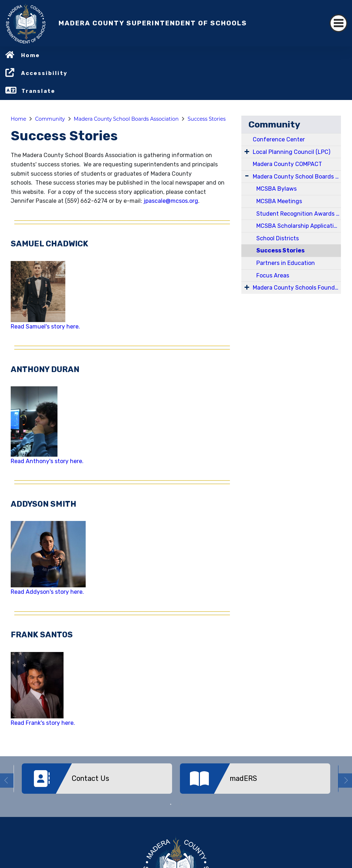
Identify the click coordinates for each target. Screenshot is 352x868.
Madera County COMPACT (287, 164)
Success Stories (207, 119)
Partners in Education (286, 263)
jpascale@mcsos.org (170, 201)
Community (50, 119)
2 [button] (181, 804)
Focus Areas (273, 275)
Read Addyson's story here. (47, 592)
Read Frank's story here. (43, 723)
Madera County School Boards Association (126, 119)
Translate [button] (38, 91)
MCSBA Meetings (279, 201)
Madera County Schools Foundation (297, 288)
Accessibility (44, 73)
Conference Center (279, 139)
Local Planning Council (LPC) (291, 152)
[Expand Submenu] (247, 151)
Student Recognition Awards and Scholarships (299, 214)
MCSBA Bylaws (276, 189)
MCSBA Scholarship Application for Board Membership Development (299, 226)
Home (31, 55)
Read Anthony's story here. (47, 461)
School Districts (278, 238)
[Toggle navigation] (338, 23)
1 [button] (171, 804)
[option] (97, 781)
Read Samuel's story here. (45, 327)
